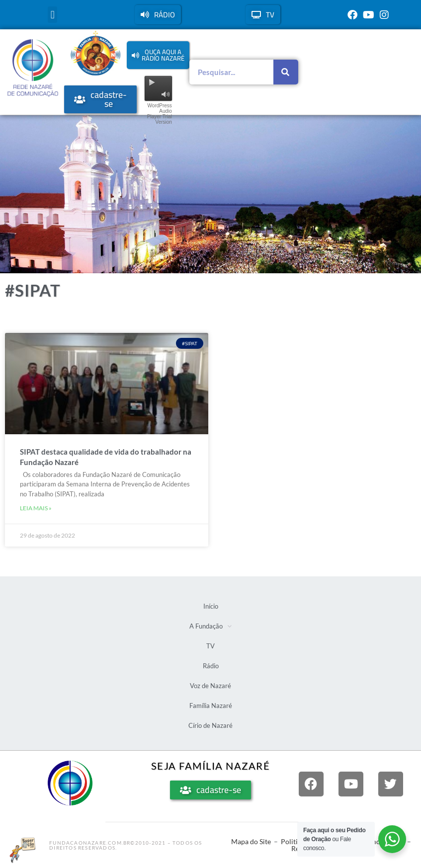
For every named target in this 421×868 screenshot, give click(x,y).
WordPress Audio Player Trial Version (160, 114)
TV (210, 646)
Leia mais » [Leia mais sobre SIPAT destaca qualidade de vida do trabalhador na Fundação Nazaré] (36, 508)
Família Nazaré (211, 706)
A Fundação (210, 626)
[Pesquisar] (286, 72)
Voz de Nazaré (210, 686)
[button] (52, 15)
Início (211, 606)
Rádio (211, 666)
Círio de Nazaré (210, 725)
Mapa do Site (251, 841)
